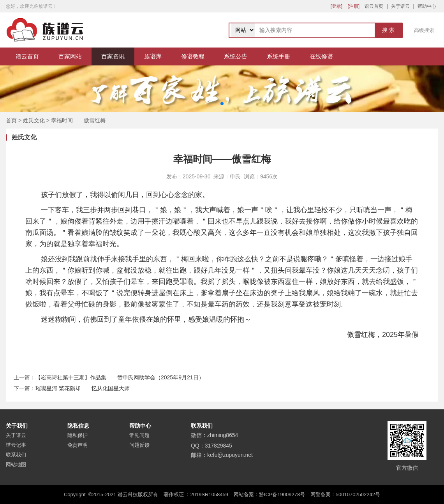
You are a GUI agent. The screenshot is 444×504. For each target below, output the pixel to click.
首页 (11, 120)
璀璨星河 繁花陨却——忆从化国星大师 (83, 388)
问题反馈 (139, 445)
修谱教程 (193, 56)
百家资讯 (113, 56)
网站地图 (16, 464)
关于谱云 (400, 6)
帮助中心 (427, 6)
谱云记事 (16, 445)
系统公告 (236, 56)
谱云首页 (374, 6)
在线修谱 (321, 56)
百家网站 (70, 56)
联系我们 (16, 455)
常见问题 (139, 435)
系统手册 (278, 56)
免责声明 (78, 445)
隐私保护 (78, 435)
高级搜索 (424, 30)
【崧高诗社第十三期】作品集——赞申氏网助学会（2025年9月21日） (120, 377)
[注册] (353, 6)
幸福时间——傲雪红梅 (78, 120)
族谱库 (153, 56)
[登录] (336, 6)
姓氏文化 (34, 120)
